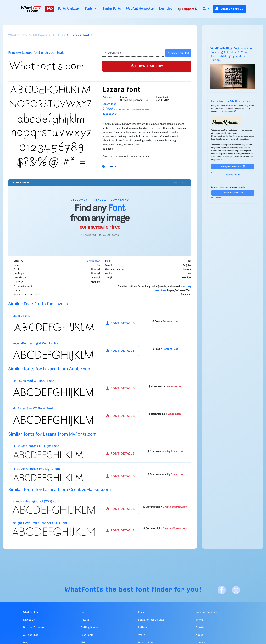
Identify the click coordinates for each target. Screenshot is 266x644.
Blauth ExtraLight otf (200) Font (36, 501)
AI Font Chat (31, 635)
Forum (142, 612)
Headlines (160, 291)
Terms (200, 620)
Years (142, 635)
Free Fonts (87, 635)
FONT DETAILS (120, 323)
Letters (143, 627)
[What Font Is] (31, 9)
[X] (236, 590)
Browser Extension (34, 627)
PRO (50, 9)
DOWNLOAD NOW (147, 66)
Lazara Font (21, 316)
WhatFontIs (18, 35)
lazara (112, 166)
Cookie (200, 627)
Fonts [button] (89, 9)
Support (187, 9)
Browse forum (233, 175)
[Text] (133, 53)
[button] (206, 9)
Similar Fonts (112, 9)
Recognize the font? (233, 167)
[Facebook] (222, 590)
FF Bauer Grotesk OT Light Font (36, 446)
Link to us (29, 620)
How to (85, 620)
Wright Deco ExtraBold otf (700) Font (40, 523)
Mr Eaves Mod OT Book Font (33, 381)
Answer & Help (228, 112)
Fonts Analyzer (68, 9)
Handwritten (93, 261)
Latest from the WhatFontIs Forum (232, 101)
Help (83, 612)
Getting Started (90, 627)
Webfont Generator (140, 9)
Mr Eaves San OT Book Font (33, 408)
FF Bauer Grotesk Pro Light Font (36, 469)
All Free (59, 35)
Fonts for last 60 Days (151, 620)
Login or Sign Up (229, 9)
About (199, 635)
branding (186, 286)
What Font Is (31, 612)
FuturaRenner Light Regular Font (37, 343)
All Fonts (40, 35)
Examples (165, 9)
